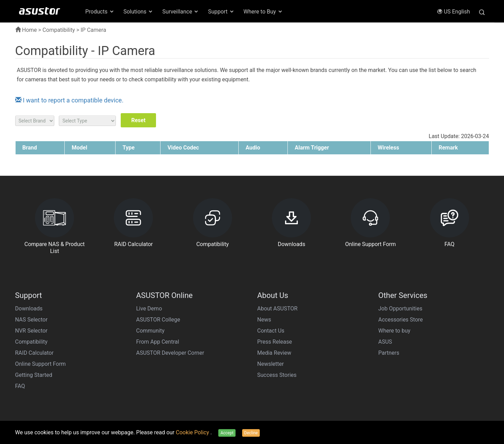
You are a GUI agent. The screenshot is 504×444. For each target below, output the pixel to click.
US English (453, 12)
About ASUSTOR (278, 309)
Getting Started (34, 375)
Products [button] (100, 12)
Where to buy (395, 331)
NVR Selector (31, 331)
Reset (138, 120)
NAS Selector (31, 320)
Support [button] (221, 12)
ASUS (385, 342)
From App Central (158, 342)
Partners (389, 353)
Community (150, 331)
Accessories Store (401, 320)
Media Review (274, 353)
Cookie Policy (193, 432)
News (264, 320)
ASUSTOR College (158, 320)
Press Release (275, 342)
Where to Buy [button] (263, 12)
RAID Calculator (35, 353)
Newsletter (271, 364)
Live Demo (149, 309)
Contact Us (271, 331)
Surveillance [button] (181, 12)
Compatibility (59, 30)
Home (26, 30)
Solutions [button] (139, 12)
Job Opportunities (400, 309)
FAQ (20, 386)
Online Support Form (41, 364)
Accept (227, 433)
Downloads (29, 309)
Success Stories (277, 375)
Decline (251, 433)
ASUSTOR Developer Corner (170, 353)
